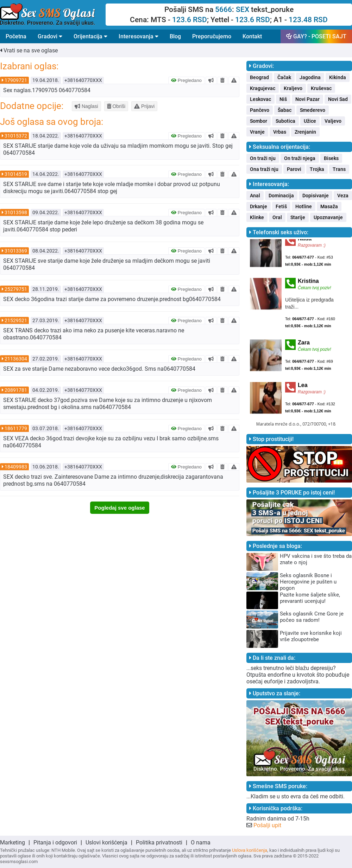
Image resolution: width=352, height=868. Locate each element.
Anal (255, 196)
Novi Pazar (307, 99)
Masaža (329, 206)
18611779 (16, 428)
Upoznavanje (328, 217)
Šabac (285, 110)
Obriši (116, 106)
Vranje (257, 132)
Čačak (284, 77)
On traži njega (300, 158)
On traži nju (263, 158)
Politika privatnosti (159, 843)
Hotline (304, 206)
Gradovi (50, 36)
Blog (175, 36)
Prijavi (144, 106)
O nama (201, 843)
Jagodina (310, 77)
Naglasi (86, 106)
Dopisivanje (316, 196)
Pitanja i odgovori (55, 843)
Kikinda (338, 77)
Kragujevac (263, 88)
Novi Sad (338, 99)
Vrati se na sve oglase (29, 50)
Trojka (317, 169)
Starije (298, 217)
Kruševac (321, 88)
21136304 (16, 359)
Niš (283, 99)
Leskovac (260, 99)
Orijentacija (90, 36)
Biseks (331, 158)
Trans (339, 169)
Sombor (259, 121)
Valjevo (333, 121)
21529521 (16, 320)
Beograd (259, 77)
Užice (310, 121)
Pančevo (260, 110)
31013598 (16, 212)
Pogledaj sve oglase (120, 508)
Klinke (257, 217)
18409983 (16, 467)
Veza (343, 196)
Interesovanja (139, 36)
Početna (16, 36)
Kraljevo (293, 88)
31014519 (16, 174)
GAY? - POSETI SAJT (316, 36)
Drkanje (259, 206)
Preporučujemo (212, 36)
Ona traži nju (264, 169)
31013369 (16, 251)
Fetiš (281, 206)
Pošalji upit (267, 825)
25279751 (16, 289)
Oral (277, 217)
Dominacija (281, 196)
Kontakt (252, 36)
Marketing (12, 843)
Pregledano (186, 80)
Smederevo (313, 110)
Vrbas (280, 132)
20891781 (16, 390)
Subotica (285, 121)
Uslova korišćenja (250, 850)
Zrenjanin (305, 132)
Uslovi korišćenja (106, 843)
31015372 (16, 136)
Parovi (294, 169)
